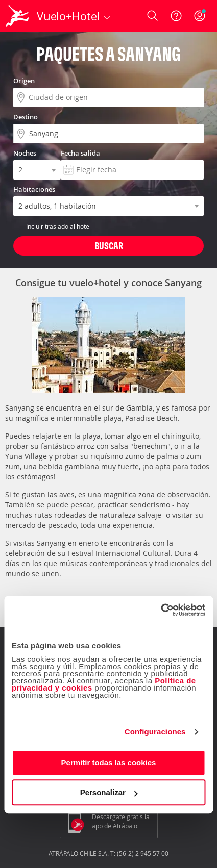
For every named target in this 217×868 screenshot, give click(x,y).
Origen (24, 81)
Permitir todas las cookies (109, 763)
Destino (26, 117)
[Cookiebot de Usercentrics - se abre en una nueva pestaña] (161, 610)
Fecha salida (80, 153)
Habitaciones (34, 189)
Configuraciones (155, 732)
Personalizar (109, 792)
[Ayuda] (176, 16)
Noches (25, 153)
